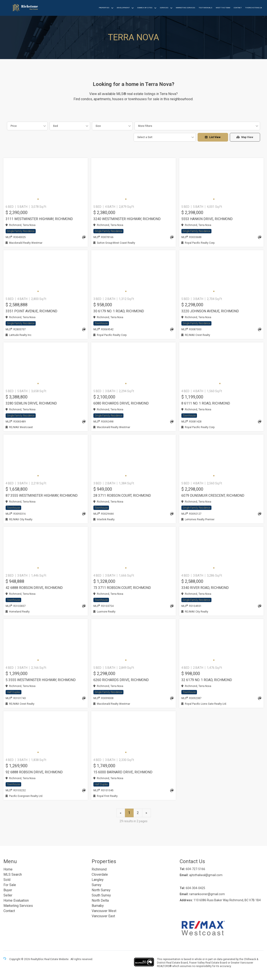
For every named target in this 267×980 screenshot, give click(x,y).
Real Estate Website (57, 959)
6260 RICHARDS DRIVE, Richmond (121, 680)
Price (14, 126)
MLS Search (13, 874)
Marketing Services (185, 8)
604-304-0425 (195, 888)
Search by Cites (145, 8)
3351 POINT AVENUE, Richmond (31, 311)
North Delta (100, 900)
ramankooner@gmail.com (207, 894)
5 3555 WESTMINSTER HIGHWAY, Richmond (41, 680)
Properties (104, 8)
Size (98, 126)
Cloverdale (100, 874)
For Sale (10, 885)
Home (8, 869)
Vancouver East (103, 916)
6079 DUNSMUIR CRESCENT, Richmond (213, 496)
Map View (245, 137)
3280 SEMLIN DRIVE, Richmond (31, 403)
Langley (98, 880)
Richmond (99, 869)
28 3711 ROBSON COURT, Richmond (122, 496)
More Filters (145, 126)
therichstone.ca (253, 8)
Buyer (8, 890)
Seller (8, 895)
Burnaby (98, 906)
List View (213, 137)
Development (123, 8)
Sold (7, 880)
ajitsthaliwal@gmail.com (206, 875)
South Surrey (101, 895)
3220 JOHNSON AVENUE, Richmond (210, 311)
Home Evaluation (16, 900)
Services (164, 8)
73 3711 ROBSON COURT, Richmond (122, 588)
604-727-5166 (195, 869)
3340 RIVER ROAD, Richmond (205, 588)
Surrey (97, 885)
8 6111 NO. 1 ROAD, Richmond (206, 403)
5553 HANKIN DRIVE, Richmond (207, 219)
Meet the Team (223, 8)
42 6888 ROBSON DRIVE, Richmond (34, 588)
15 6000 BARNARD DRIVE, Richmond (123, 772)
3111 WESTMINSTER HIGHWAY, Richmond (39, 219)
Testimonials (205, 8)
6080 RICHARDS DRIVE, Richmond (121, 403)
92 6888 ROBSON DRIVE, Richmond (34, 772)
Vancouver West (104, 911)
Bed (56, 126)
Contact (238, 8)
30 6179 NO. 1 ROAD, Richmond (119, 311)
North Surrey (101, 890)
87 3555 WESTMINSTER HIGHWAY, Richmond (42, 496)
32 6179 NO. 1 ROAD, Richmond (207, 680)
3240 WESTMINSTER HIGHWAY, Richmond (127, 219)
